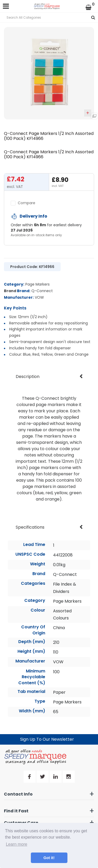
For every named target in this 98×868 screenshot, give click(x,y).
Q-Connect (42, 291)
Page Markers (38, 284)
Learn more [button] (16, 844)
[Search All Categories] (49, 17)
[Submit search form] (93, 17)
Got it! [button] (49, 858)
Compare (23, 203)
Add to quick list (88, 113)
